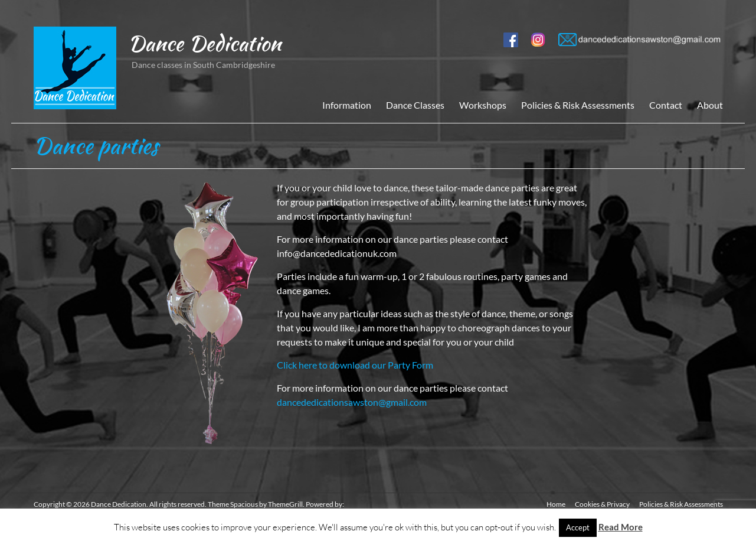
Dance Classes (415, 105)
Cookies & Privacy (602, 504)
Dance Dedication (204, 43)
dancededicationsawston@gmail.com (352, 402)
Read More (621, 527)
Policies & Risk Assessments (578, 105)
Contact (666, 105)
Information (347, 105)
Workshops (483, 105)
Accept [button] (578, 527)
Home (556, 504)
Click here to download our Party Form (355, 365)
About (710, 105)
